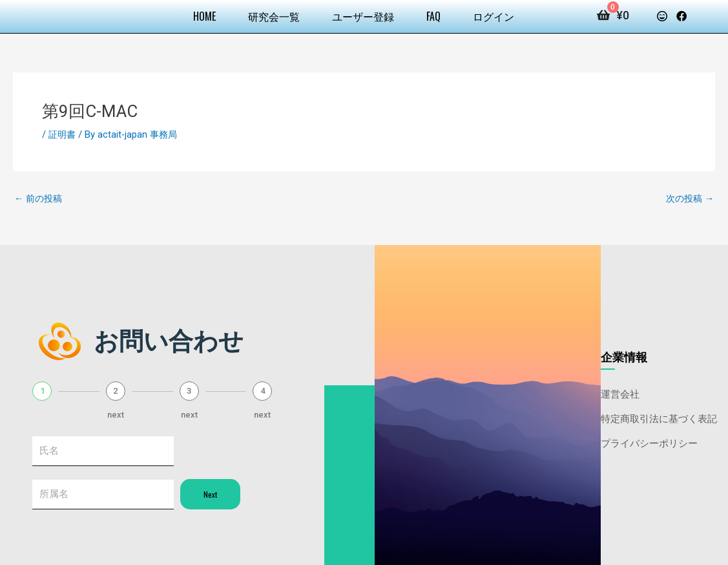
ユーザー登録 (363, 16)
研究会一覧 (274, 16)
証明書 (63, 134)
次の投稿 (688, 198)
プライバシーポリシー (649, 442)
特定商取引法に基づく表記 (659, 418)
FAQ (433, 16)
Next (210, 495)
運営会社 (620, 393)
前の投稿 (40, 198)
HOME (204, 16)
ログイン (494, 16)
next (116, 413)
